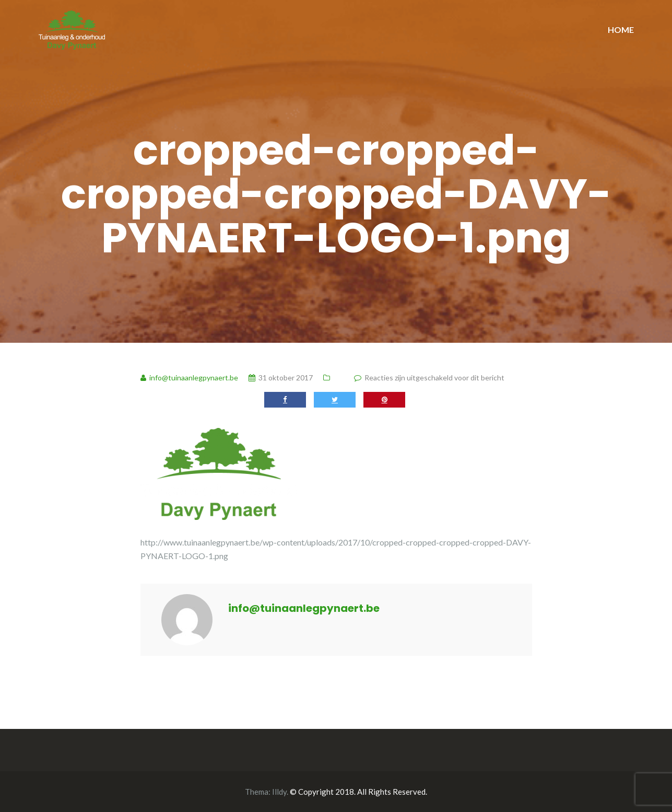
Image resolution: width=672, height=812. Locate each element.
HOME (621, 30)
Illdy (279, 792)
